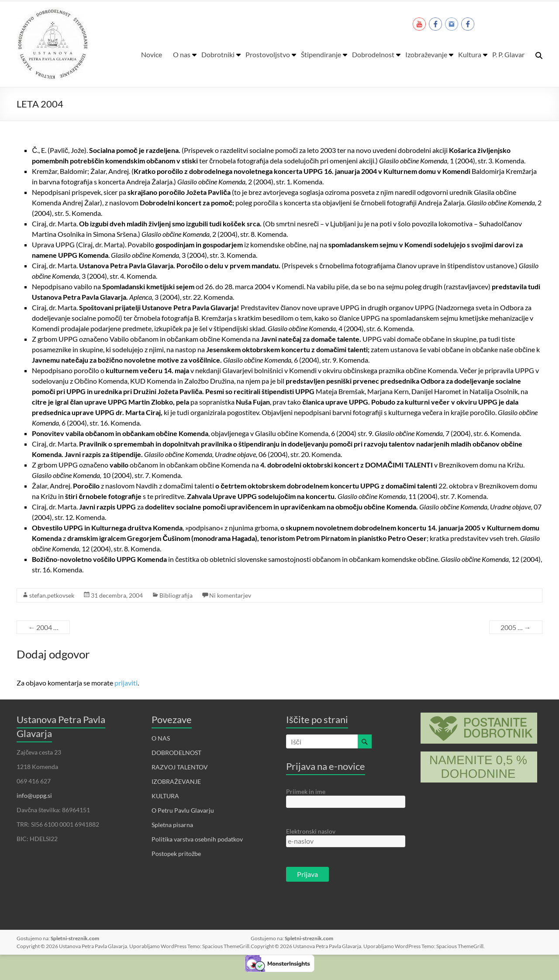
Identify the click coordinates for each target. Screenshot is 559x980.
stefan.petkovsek (52, 595)
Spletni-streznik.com (75, 938)
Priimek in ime (306, 791)
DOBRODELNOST (176, 753)
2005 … (516, 627)
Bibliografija (176, 595)
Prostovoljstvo (268, 54)
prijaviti (126, 683)
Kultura (470, 54)
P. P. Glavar (508, 54)
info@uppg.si (34, 795)
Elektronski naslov (311, 831)
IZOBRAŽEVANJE (176, 781)
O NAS (161, 738)
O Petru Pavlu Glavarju (183, 810)
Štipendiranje (321, 54)
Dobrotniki (218, 54)
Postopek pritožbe (176, 854)
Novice (152, 54)
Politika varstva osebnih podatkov (197, 839)
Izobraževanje (426, 54)
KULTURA (165, 796)
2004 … (43, 627)
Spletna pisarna (172, 825)
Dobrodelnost (373, 54)
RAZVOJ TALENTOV (180, 767)
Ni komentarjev (230, 595)
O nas (182, 54)
